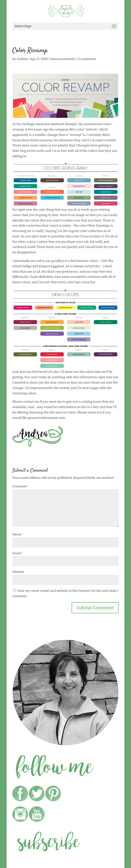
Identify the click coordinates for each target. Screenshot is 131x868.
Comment (21, 486)
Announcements (63, 59)
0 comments (87, 59)
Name (18, 534)
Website (18, 572)
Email (18, 553)
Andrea (22, 59)
